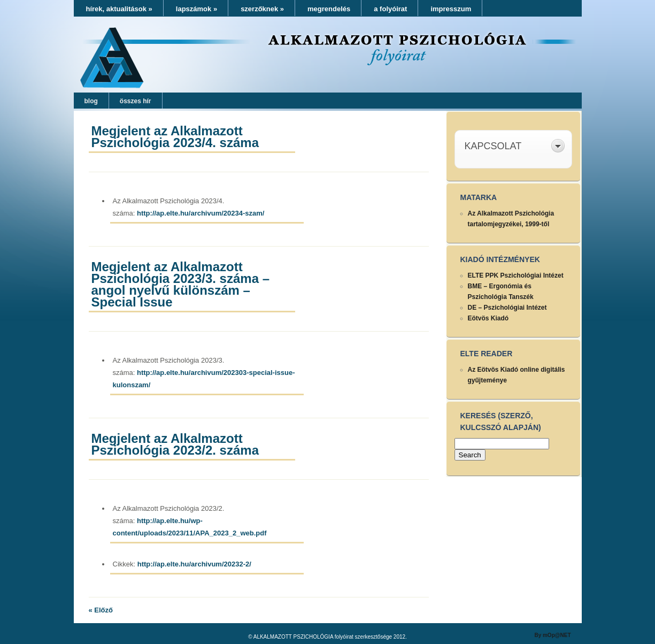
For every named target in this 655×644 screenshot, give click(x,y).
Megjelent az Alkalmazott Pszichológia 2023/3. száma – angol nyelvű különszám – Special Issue (181, 284)
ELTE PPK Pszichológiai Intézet (516, 275)
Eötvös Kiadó (488, 318)
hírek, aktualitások (119, 9)
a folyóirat (390, 9)
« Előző (101, 610)
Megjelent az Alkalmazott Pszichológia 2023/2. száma (175, 444)
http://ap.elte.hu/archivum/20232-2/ (194, 564)
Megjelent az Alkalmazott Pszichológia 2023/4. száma (175, 137)
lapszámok (196, 9)
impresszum (451, 9)
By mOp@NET (552, 635)
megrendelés (329, 9)
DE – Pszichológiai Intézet (507, 308)
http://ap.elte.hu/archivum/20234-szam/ (201, 213)
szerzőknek (262, 9)
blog (91, 101)
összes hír (136, 101)
